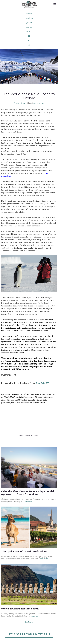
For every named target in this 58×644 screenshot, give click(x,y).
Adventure (39, 103)
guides (29, 23)
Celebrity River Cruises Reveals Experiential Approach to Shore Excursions (28, 493)
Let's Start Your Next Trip (29, 634)
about (29, 31)
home (29, 14)
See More (29, 622)
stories (29, 27)
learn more (28, 502)
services (29, 18)
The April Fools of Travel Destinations (24, 551)
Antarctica (19, 103)
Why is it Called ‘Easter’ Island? (20, 609)
